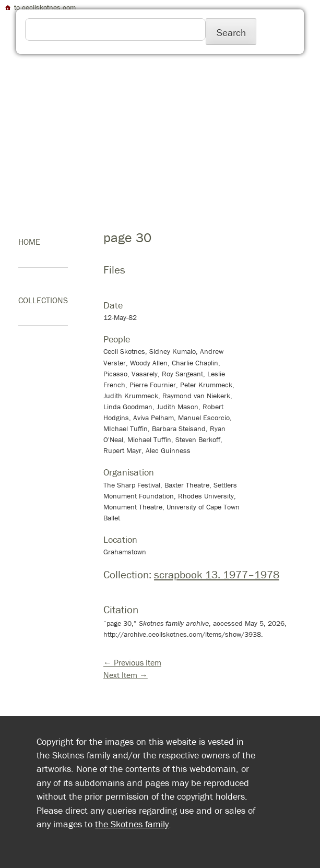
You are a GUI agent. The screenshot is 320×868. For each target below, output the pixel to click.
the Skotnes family (132, 824)
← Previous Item (132, 662)
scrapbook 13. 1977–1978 (217, 575)
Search (231, 32)
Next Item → (126, 675)
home (29, 242)
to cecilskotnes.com (40, 7)
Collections (43, 300)
